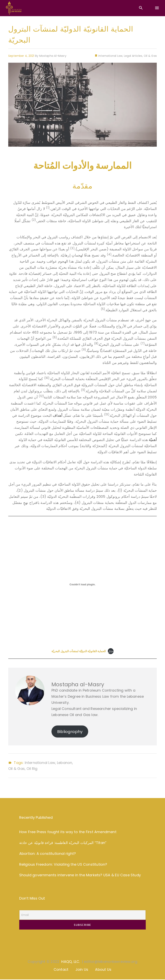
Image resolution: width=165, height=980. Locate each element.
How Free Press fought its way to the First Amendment (68, 832)
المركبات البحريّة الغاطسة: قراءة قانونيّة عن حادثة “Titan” (63, 843)
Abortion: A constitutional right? (48, 854)
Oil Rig (32, 769)
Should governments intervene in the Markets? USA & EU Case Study (80, 875)
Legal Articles (133, 56)
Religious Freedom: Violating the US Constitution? (63, 864)
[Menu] (157, 8)
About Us (103, 970)
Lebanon (65, 763)
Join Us (82, 970)
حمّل (111, 651)
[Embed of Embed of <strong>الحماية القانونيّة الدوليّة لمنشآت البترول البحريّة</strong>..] (82, 584)
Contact (61, 970)
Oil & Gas (150, 56)
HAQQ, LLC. (71, 962)
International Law (110, 56)
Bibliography (70, 732)
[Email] (83, 915)
